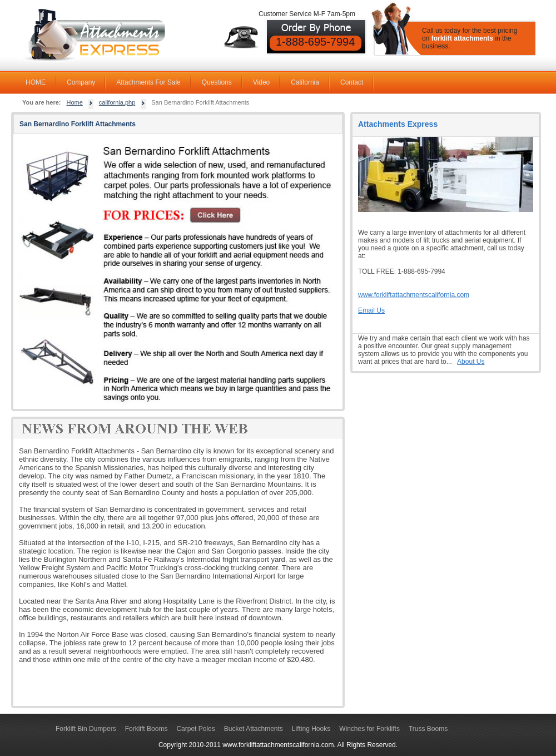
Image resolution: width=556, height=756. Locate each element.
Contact (352, 82)
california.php (117, 102)
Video (261, 82)
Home (75, 102)
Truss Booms (428, 729)
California (305, 82)
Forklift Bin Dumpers (86, 729)
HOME (36, 82)
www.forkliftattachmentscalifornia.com (414, 295)
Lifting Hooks (311, 729)
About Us (471, 362)
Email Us (371, 310)
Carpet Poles (195, 729)
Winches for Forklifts (369, 729)
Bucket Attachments (254, 729)
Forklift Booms (147, 729)
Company (81, 82)
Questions (217, 82)
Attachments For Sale (148, 82)
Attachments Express (398, 124)
